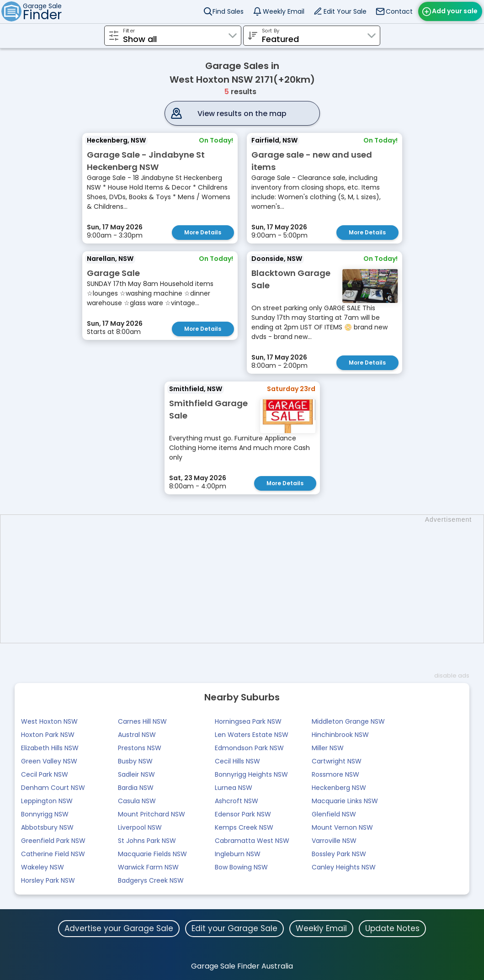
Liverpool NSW (140, 826)
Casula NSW (137, 800)
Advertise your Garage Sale (119, 927)
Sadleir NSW (136, 773)
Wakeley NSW (43, 866)
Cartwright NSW (337, 760)
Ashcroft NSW (237, 800)
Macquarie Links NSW (345, 800)
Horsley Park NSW (48, 879)
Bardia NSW (136, 786)
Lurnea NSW (234, 786)
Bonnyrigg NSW (45, 813)
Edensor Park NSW (243, 813)
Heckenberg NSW (339, 786)
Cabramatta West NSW (252, 839)
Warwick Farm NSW (148, 866)
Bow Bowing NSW (241, 866)
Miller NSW (328, 747)
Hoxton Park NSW (48, 733)
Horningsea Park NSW (248, 720)
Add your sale (455, 11)
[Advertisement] (247, 577)
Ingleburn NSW (238, 853)
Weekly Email (284, 11)
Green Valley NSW (49, 760)
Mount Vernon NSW (342, 826)
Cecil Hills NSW (237, 760)
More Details (203, 232)
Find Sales (228, 11)
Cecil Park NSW (45, 773)
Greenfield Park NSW (53, 839)
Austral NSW (137, 733)
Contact (399, 11)
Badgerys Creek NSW (151, 879)
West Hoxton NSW (49, 720)
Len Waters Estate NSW (252, 733)
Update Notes (392, 927)
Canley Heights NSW (344, 866)
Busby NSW (135, 760)
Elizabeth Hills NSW (50, 747)
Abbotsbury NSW (47, 826)
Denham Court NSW (53, 786)
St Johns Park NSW (147, 839)
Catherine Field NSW (53, 853)
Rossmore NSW (335, 773)
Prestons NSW (140, 747)
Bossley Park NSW (339, 853)
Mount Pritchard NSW (152, 813)
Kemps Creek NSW (244, 826)
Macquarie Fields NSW (152, 853)
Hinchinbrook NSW (340, 733)
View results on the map (242, 114)
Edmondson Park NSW (249, 747)
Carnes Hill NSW (142, 720)
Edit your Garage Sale (234, 927)
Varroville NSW (334, 839)
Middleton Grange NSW (348, 720)
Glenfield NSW (334, 813)
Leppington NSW (47, 800)
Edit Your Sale (345, 11)
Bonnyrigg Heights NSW (251, 773)
